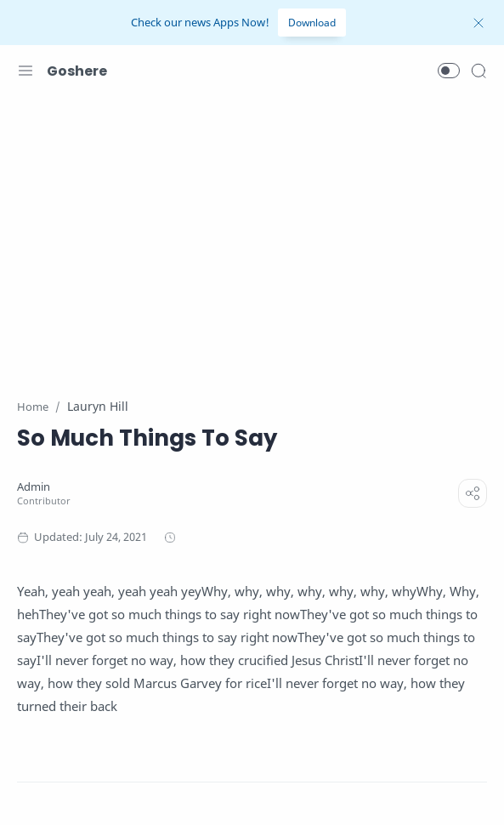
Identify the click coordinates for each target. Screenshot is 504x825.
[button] (449, 71)
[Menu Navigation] (25, 71)
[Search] (479, 71)
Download (312, 23)
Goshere (77, 71)
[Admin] (34, 487)
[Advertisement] (252, 236)
